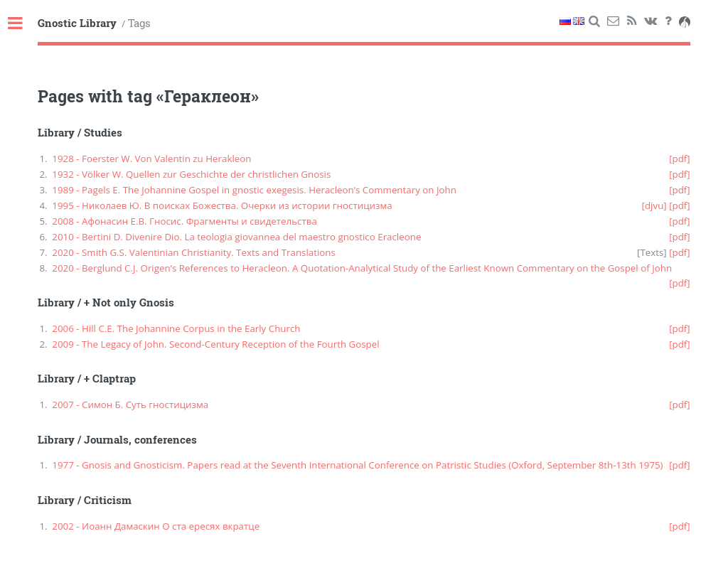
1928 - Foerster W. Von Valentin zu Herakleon (151, 159)
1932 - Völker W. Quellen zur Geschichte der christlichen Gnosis (191, 174)
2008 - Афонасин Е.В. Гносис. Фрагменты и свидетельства (184, 221)
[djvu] (654, 205)
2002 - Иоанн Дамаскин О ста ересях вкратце (156, 526)
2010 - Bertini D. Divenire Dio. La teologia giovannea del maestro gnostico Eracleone (236, 237)
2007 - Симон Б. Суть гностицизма (130, 405)
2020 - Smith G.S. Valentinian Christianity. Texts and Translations (194, 252)
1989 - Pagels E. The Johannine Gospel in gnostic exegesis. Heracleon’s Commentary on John (254, 190)
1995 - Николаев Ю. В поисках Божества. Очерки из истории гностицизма (222, 205)
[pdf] (680, 159)
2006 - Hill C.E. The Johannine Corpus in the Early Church (176, 328)
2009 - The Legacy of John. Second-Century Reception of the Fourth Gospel (215, 344)
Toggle (23, 24)
